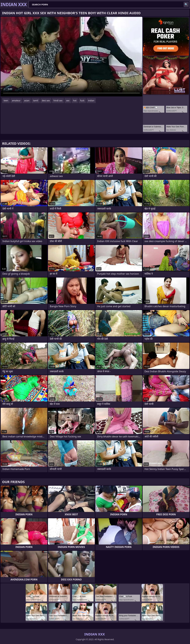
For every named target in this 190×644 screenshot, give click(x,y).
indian (91, 100)
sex (68, 100)
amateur (16, 100)
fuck (82, 100)
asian (27, 100)
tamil (36, 100)
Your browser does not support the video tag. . (71, 57)
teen (6, 100)
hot (75, 100)
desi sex (46, 100)
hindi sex (58, 100)
